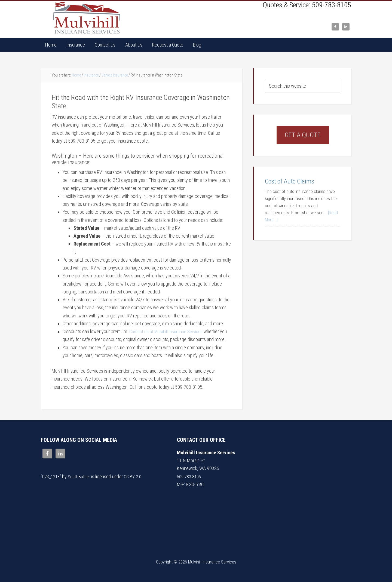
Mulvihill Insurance (87, 18)
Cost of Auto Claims (290, 181)
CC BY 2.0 (136, 477)
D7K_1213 (52, 477)
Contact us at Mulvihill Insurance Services (168, 331)
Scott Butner (81, 477)
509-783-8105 (332, 5)
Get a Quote (303, 135)
